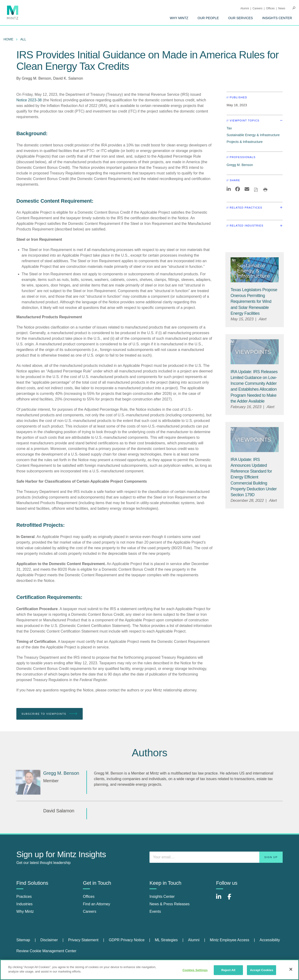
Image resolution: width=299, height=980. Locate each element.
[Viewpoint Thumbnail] (255, 352)
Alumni (245, 8)
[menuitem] (179, 18)
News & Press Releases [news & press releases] (170, 904)
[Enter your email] (216, 857)
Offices (270, 8)
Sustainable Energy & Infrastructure (253, 135)
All (23, 39)
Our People (208, 18)
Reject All (228, 970)
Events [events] (155, 911)
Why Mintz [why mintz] (25, 911)
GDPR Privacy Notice (127, 940)
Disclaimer (49, 940)
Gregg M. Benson (36, 78)
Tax (229, 128)
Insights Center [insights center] (162, 897)
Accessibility (270, 940)
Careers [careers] (90, 911)
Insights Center (277, 18)
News (282, 8)
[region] (149, 970)
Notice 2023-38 (29, 100)
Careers (258, 8)
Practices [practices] (24, 897)
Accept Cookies (262, 970)
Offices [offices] (89, 897)
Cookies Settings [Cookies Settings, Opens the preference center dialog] (195, 970)
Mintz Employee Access (230, 940)
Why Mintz (179, 18)
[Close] (291, 969)
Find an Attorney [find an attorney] (97, 904)
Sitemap (23, 940)
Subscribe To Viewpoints (50, 714)
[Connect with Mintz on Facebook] (232, 899)
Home (8, 39)
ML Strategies (166, 940)
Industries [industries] (24, 904)
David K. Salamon (68, 78)
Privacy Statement (83, 940)
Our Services (241, 18)
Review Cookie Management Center (46, 951)
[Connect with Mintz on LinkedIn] (221, 899)
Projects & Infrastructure (245, 142)
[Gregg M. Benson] (28, 782)
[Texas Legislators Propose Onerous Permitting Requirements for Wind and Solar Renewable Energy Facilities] (254, 302)
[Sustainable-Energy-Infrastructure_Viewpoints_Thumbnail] (255, 270)
